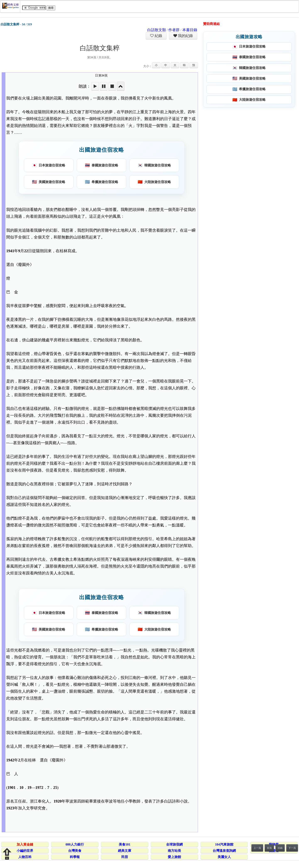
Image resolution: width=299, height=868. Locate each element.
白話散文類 (157, 30)
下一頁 (292, 848)
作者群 (174, 30)
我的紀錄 (185, 36)
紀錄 (158, 36)
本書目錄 (190, 30)
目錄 (280, 848)
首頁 (269, 848)
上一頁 (257, 848)
